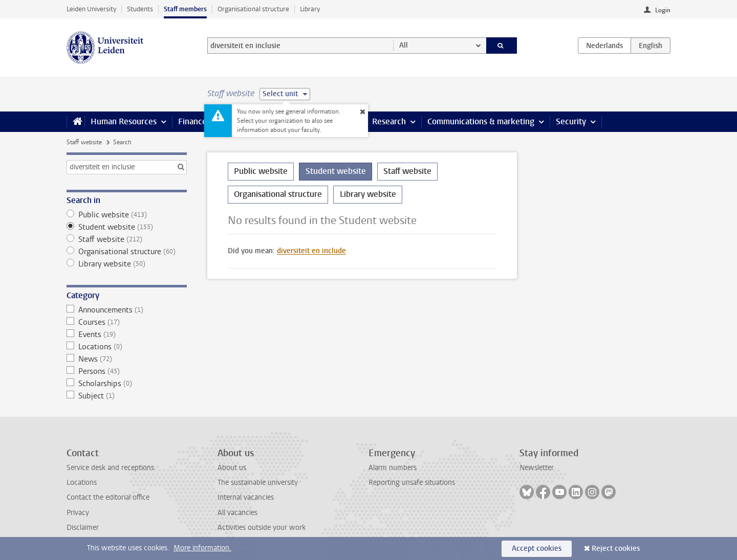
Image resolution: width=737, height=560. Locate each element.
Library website (127, 264)
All (404, 45)
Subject (127, 396)
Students (140, 9)
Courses (127, 322)
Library (310, 9)
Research (389, 121)
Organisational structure (253, 9)
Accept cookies (537, 548)
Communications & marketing (481, 121)
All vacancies (237, 513)
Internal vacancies (246, 497)
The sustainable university (258, 483)
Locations (127, 347)
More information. (202, 548)
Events (127, 334)
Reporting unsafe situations (412, 483)
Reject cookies (616, 548)
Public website (127, 215)
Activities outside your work (262, 528)
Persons (127, 371)
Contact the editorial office (108, 497)
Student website (127, 227)
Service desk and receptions (110, 468)
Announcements (127, 310)
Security (571, 121)
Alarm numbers (393, 468)
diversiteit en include (311, 251)
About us (232, 468)
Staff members (185, 9)
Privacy (78, 513)
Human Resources (124, 121)
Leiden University (91, 9)
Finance (192, 121)
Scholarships (127, 384)
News (127, 359)
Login (663, 10)
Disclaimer (83, 528)
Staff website (84, 142)
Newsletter (537, 468)
